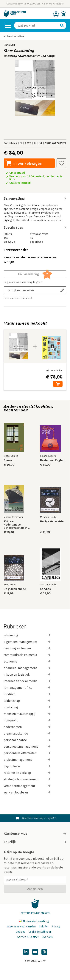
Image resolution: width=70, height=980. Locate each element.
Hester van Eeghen (53, 460)
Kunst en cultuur (16, 36)
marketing (27, 707)
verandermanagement (27, 786)
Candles (45, 589)
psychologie (27, 766)
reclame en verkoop (27, 773)
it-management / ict (27, 688)
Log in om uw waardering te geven (24, 282)
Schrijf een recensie (21, 290)
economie (27, 661)
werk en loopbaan (27, 792)
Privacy (56, 927)
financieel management (27, 668)
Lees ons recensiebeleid (18, 298)
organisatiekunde (27, 734)
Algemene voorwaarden (21, 927)
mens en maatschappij (27, 714)
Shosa (8, 460)
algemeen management (27, 642)
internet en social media (27, 681)
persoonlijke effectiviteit (27, 753)
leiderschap (27, 701)
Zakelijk (35, 842)
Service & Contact (28, 937)
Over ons (47, 937)
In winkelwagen (28, 163)
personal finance (27, 740)
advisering (27, 635)
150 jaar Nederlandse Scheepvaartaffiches (17, 525)
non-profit (27, 720)
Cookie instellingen (40, 932)
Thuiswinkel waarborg (34, 921)
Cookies (21, 932)
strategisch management (27, 779)
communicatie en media (27, 655)
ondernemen (27, 727)
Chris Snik (10, 45)
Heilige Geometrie (52, 522)
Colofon (44, 927)
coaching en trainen (27, 648)
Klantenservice (35, 834)
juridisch (27, 694)
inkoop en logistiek (27, 675)
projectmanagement (27, 760)
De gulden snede (15, 589)
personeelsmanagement (27, 747)
